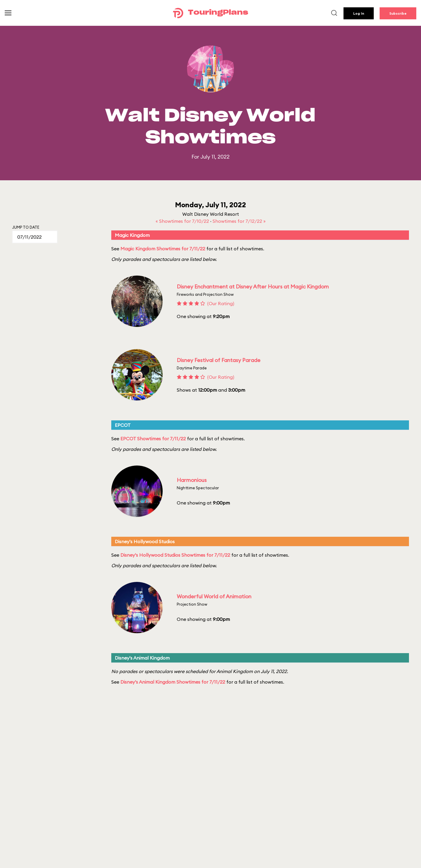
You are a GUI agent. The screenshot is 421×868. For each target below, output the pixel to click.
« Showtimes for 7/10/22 (183, 221)
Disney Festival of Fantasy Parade (219, 360)
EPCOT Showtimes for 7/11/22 (153, 439)
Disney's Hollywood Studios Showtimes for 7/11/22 (175, 555)
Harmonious (192, 480)
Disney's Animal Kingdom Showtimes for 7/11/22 (173, 682)
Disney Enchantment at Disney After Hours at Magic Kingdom (253, 287)
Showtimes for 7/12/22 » (239, 221)
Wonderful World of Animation (214, 596)
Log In (359, 13)
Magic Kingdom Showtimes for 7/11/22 (163, 249)
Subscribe (398, 13)
